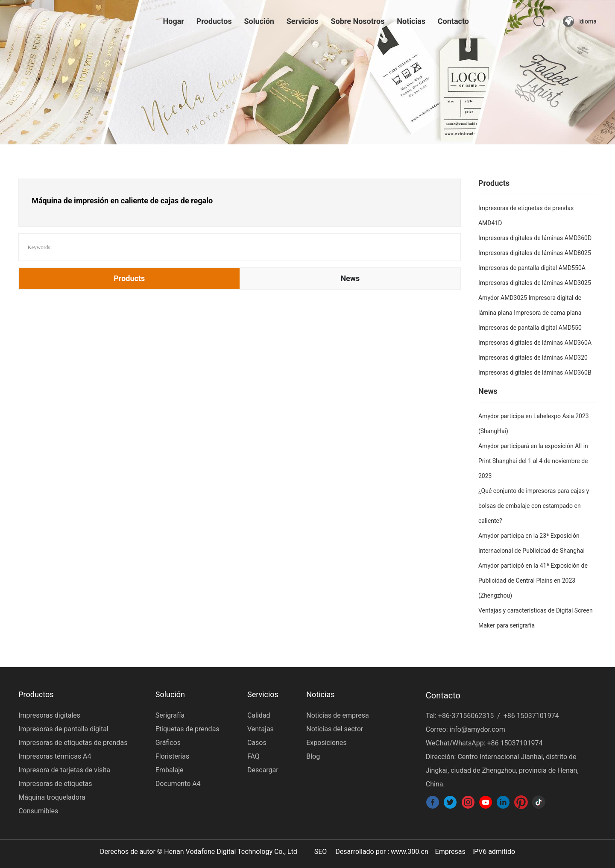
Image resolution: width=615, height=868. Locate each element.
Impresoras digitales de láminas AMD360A (535, 343)
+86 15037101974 (531, 716)
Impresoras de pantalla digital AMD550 (530, 328)
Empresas (450, 852)
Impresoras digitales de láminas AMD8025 (535, 253)
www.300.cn (410, 852)
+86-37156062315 (466, 716)
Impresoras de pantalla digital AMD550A (532, 268)
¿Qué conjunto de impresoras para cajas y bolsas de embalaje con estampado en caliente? (534, 506)
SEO (321, 852)
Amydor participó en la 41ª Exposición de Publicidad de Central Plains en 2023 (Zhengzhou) (533, 581)
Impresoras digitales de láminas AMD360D (535, 238)
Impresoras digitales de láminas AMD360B (535, 372)
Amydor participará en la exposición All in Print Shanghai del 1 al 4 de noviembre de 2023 (533, 461)
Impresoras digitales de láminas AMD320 (533, 358)
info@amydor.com (477, 729)
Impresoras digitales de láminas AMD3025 (535, 283)
